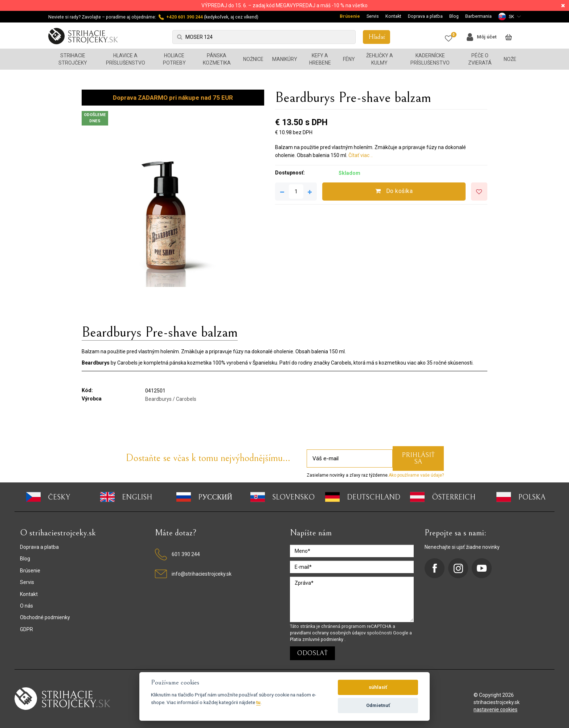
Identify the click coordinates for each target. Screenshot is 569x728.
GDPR (26, 629)
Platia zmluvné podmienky (317, 639)
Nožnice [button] (253, 59)
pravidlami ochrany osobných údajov (328, 633)
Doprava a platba (425, 16)
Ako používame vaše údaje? (416, 475)
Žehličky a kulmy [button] (380, 59)
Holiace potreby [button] (174, 59)
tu (258, 702)
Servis (373, 16)
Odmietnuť (378, 705)
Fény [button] (349, 59)
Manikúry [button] (285, 59)
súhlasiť (378, 687)
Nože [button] (510, 59)
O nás (26, 606)
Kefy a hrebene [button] (320, 59)
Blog (454, 16)
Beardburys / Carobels (171, 399)
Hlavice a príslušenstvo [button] (126, 59)
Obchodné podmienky (45, 617)
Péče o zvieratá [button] (480, 59)
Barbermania (478, 16)
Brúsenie (350, 16)
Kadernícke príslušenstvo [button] (430, 59)
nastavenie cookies (496, 710)
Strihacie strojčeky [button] (73, 59)
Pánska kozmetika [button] (217, 59)
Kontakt (393, 16)
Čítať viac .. (361, 155)
